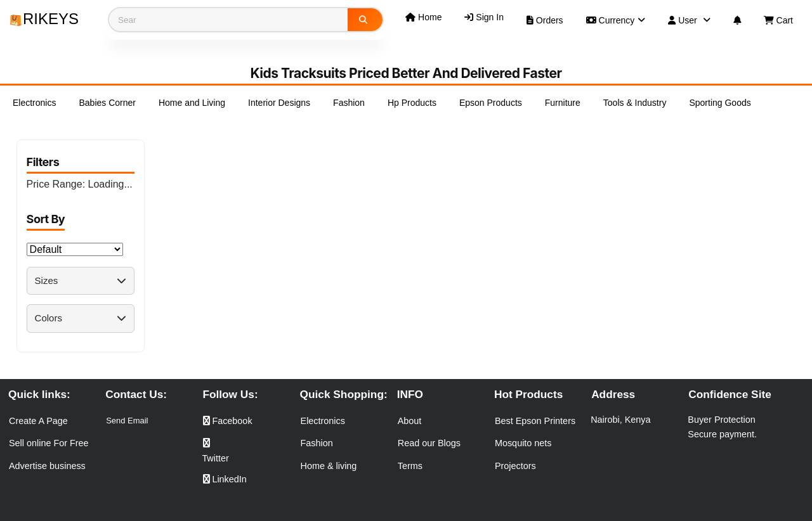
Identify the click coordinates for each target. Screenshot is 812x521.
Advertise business (47, 466)
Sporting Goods (720, 103)
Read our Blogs (429, 443)
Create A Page (38, 421)
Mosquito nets (523, 443)
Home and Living (192, 103)
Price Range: (80, 184)
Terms (410, 466)
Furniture (563, 103)
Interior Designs (279, 103)
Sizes (81, 280)
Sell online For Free (49, 443)
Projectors (515, 466)
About (410, 421)
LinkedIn (225, 479)
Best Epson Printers (535, 421)
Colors (81, 318)
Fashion (349, 103)
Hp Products (412, 103)
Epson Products (491, 103)
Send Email (127, 421)
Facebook (227, 421)
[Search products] (228, 20)
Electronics (34, 103)
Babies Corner (107, 103)
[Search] (365, 20)
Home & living (329, 466)
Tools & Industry (635, 103)
